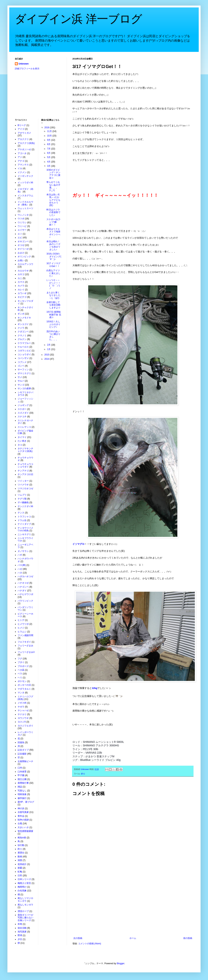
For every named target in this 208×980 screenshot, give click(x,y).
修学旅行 (22, 798)
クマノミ (22, 336)
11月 (50, 131)
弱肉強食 (22, 794)
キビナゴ (22, 297)
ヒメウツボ (23, 624)
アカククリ (23, 139)
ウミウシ (22, 223)
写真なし (22, 791)
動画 (20, 857)
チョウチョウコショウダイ (25, 465)
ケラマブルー (24, 343)
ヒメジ (21, 628)
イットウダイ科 (25, 183)
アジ (20, 157)
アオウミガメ (24, 133)
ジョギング (23, 405)
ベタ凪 (21, 670)
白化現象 (22, 891)
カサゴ (21, 274)
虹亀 (20, 872)
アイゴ (21, 129)
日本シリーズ (24, 879)
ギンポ (21, 314)
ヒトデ (21, 620)
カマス (21, 282)
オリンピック (24, 257)
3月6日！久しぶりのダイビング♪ (53, 324)
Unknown (24, 64)
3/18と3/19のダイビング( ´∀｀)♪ (54, 256)
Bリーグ (22, 125)
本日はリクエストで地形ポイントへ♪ (53, 233)
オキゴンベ (23, 241)
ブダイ (21, 662)
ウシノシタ (23, 215)
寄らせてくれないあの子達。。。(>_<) (53, 186)
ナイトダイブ (24, 524)
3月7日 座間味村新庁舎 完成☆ (54, 315)
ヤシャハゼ (23, 710)
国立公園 (22, 779)
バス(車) (22, 565)
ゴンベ (21, 366)
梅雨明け (22, 887)
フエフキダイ (24, 642)
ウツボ (21, 219)
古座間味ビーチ (25, 761)
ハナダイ (22, 591)
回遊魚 (21, 742)
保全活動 (22, 928)
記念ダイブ (23, 750)
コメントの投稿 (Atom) (90, 944)
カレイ (21, 290)
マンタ (21, 693)
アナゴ (21, 161)
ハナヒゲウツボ (25, 594)
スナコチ (22, 417)
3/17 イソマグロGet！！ (53, 265)
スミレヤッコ (24, 427)
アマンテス (23, 165)
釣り (83, 774)
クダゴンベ (23, 332)
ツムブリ (22, 495)
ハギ (20, 555)
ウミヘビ (22, 226)
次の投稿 (78, 938)
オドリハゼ (23, 249)
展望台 (21, 853)
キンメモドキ (24, 318)
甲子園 (21, 775)
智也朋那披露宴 (25, 831)
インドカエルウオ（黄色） (25, 203)
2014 (47, 359)
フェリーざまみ (25, 646)
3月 (49, 166)
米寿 (20, 924)
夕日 (20, 939)
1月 (49, 349)
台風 (20, 823)
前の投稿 (188, 938)
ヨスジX (22, 722)
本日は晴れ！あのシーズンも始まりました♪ (53, 245)
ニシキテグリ (24, 534)
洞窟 (20, 860)
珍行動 (21, 845)
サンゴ (21, 385)
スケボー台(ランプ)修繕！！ (53, 222)
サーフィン (23, 370)
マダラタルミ (24, 689)
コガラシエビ (24, 351)
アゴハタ (22, 153)
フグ (20, 659)
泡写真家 (22, 932)
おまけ (21, 253)
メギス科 (22, 703)
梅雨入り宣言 (24, 883)
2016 (47, 128)
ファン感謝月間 (25, 635)
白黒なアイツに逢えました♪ (53, 273)
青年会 (21, 816)
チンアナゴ (23, 471)
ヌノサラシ (23, 551)
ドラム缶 (22, 520)
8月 (49, 144)
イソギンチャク (25, 176)
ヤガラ (21, 707)
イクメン (22, 172)
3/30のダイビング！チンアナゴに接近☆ (53, 174)
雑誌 (20, 787)
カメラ (21, 286)
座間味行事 (23, 783)
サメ (20, 377)
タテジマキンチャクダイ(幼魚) (25, 450)
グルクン (22, 339)
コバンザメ (23, 358)
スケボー (22, 409)
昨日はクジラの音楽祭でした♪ (53, 212)
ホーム (133, 938)
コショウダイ (24, 354)
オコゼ (21, 245)
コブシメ (22, 362)
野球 (20, 935)
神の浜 (21, 808)
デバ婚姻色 (23, 502)
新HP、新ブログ (26, 802)
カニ (20, 278)
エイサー (22, 230)
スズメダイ (23, 413)
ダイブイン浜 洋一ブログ (78, 19)
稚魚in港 (22, 838)
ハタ (20, 573)
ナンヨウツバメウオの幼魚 (25, 529)
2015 (47, 355)
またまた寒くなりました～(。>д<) (53, 295)
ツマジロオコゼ (25, 489)
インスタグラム (25, 196)
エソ (20, 234)
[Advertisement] (133, 906)
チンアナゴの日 (25, 474)
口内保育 (22, 772)
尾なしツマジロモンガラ (25, 900)
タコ (20, 445)
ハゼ (20, 569)
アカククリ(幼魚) (26, 143)
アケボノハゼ (24, 149)
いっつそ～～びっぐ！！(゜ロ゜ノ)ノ (53, 284)
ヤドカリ (22, 714)
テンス (21, 513)
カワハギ (22, 293)
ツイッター (23, 481)
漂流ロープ (23, 911)
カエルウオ (23, 271)
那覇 (20, 868)
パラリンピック (25, 601)
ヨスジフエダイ (25, 726)
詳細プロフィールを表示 (27, 69)
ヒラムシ (22, 632)
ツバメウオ (23, 485)
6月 (49, 153)
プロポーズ (23, 666)
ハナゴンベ (23, 587)
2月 (49, 345)
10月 (50, 136)
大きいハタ (23, 827)
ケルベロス (23, 347)
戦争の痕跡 (23, 820)
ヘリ (20, 678)
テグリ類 (22, 499)
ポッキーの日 (24, 685)
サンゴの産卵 (24, 389)
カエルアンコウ (25, 264)
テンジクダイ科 (25, 506)
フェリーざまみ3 (26, 652)
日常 (20, 876)
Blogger (121, 963)
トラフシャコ (24, 517)
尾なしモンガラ (25, 905)
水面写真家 (23, 812)
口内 (20, 768)
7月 (49, 149)
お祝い (21, 260)
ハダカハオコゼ (25, 576)
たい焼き (22, 441)
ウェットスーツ (25, 208)
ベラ (20, 674)
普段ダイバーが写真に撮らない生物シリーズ (25, 918)
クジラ (21, 328)
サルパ (21, 381)
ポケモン (22, 681)
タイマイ (22, 437)
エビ (20, 238)
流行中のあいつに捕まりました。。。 (53, 335)
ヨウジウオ (23, 718)
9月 (49, 140)
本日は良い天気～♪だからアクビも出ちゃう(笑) (53, 200)
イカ (20, 168)
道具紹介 (22, 864)
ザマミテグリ (24, 373)
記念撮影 (22, 754)
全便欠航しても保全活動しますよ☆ (53, 305)
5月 (49, 157)
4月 (49, 162)
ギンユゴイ (23, 324)
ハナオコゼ (23, 583)
